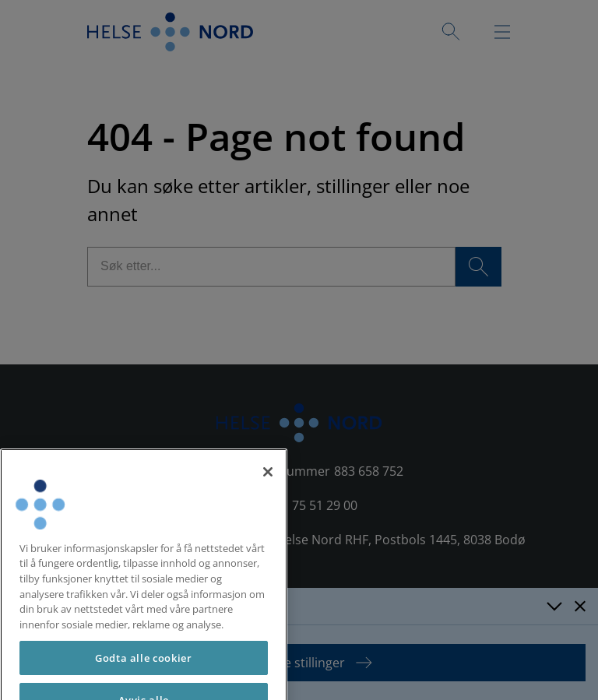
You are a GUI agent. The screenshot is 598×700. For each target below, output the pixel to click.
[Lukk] (268, 484)
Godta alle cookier (144, 671)
